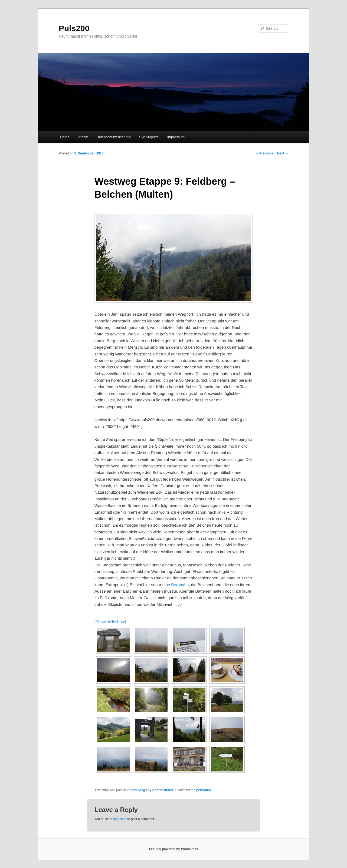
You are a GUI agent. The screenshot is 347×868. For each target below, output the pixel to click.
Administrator (163, 790)
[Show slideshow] (110, 622)
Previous (264, 153)
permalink (204, 790)
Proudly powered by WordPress (173, 849)
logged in (120, 819)
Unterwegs (139, 790)
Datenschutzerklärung (113, 137)
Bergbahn (180, 585)
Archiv (83, 137)
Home (65, 137)
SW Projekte (149, 137)
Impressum (176, 137)
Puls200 (74, 28)
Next (283, 153)
